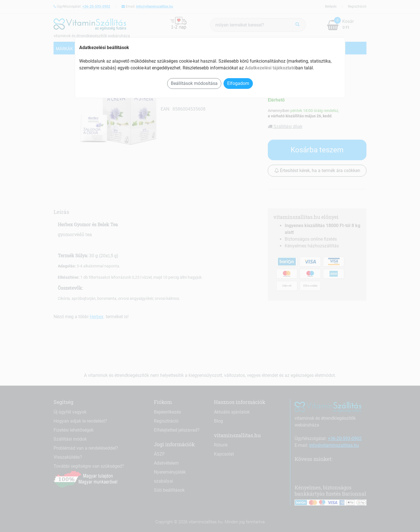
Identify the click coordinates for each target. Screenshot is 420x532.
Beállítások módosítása (194, 83)
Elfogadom (238, 83)
